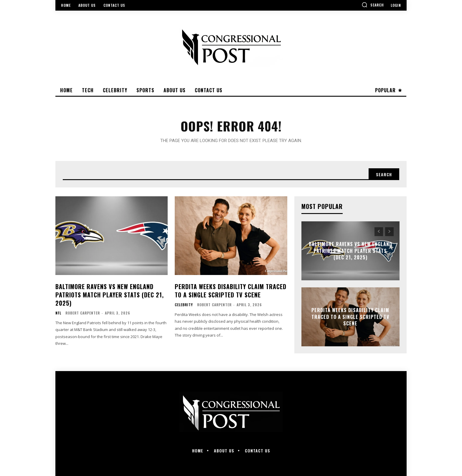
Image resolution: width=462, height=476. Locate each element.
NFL (58, 313)
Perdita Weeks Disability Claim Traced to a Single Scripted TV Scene (231, 291)
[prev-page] (379, 232)
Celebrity (184, 305)
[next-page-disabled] (389, 232)
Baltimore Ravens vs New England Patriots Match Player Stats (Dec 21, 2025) (110, 295)
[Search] (384, 174)
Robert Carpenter (83, 313)
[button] (373, 5)
